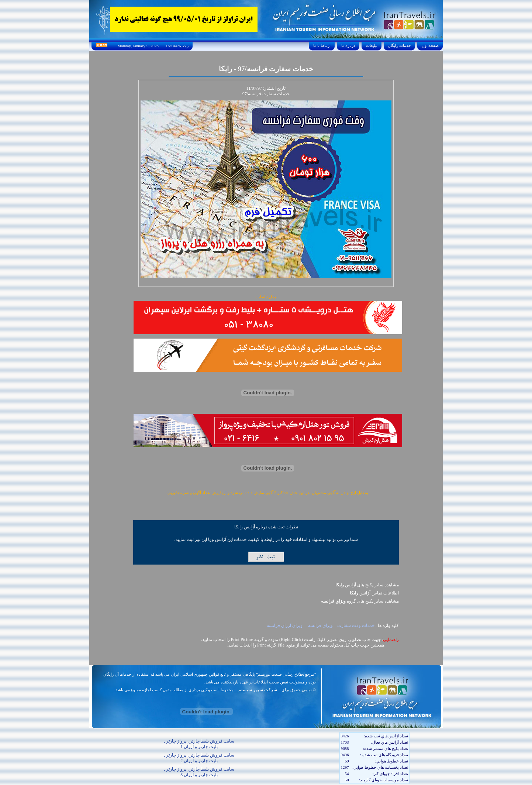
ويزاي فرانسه (320, 625)
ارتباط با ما (322, 45)
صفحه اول (430, 45)
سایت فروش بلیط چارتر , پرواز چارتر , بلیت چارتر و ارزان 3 (199, 772)
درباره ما (348, 45)
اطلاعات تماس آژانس (374, 593)
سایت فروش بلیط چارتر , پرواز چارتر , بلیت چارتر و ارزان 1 (199, 744)
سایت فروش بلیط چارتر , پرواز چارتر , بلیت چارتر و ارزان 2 (199, 758)
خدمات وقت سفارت (356, 625)
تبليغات (372, 45)
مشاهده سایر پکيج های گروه (360, 601)
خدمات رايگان (400, 45)
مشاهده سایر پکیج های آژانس (367, 585)
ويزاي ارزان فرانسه (285, 625)
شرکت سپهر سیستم (258, 690)
